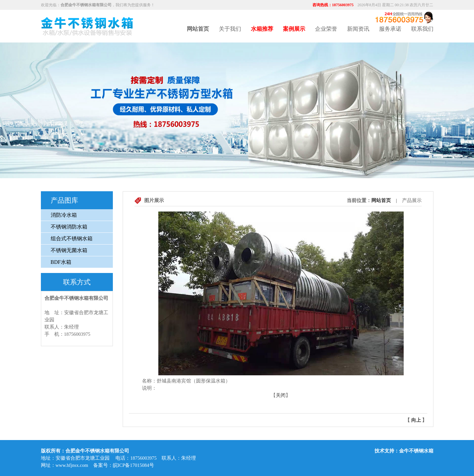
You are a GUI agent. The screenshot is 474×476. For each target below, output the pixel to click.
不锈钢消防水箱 (69, 227)
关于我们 (230, 29)
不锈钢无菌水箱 (69, 250)
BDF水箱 (61, 262)
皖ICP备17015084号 (133, 465)
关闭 (281, 395)
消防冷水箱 (64, 215)
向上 (416, 420)
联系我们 (422, 29)
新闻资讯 (358, 29)
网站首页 (381, 200)
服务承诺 (390, 29)
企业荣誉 (326, 29)
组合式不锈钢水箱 (72, 238)
